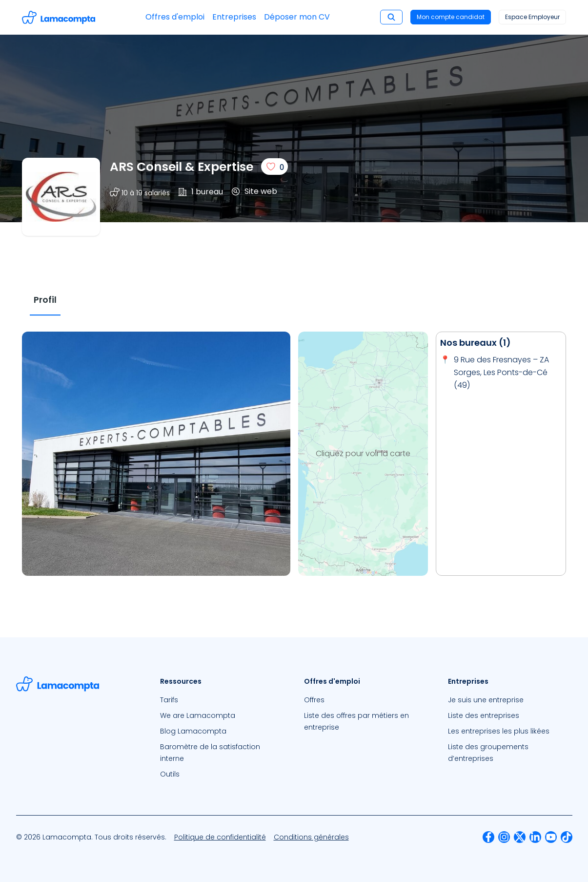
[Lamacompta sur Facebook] (488, 837)
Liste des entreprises (484, 715)
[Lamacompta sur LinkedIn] (535, 837)
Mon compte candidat (451, 17)
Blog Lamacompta (193, 731)
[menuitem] (222, 700)
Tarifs (169, 700)
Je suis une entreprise (486, 700)
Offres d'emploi (175, 17)
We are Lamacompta (198, 715)
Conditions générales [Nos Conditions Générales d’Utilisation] (311, 837)
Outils (170, 774)
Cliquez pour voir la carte (363, 453)
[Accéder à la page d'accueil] (59, 17)
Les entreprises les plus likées (499, 731)
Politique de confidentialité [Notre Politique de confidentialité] (220, 837)
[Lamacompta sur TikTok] (567, 837)
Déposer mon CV (297, 17)
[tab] (45, 300)
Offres (314, 700)
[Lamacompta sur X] (520, 837)
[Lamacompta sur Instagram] (504, 837)
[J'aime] (274, 167)
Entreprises (234, 17)
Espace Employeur (532, 17)
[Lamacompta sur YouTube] (551, 837)
